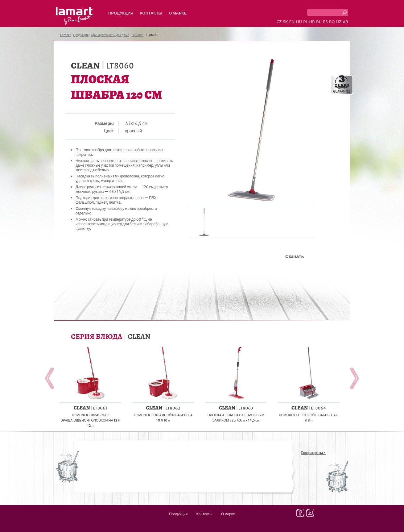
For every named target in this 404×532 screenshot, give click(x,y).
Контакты (151, 13)
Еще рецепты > (313, 453)
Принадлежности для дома (110, 35)
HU (299, 22)
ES (326, 22)
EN (292, 22)
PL (305, 22)
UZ (339, 22)
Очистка (138, 35)
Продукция (121, 13)
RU (319, 22)
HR (312, 22)
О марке (178, 13)
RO (332, 22)
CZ (279, 22)
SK (285, 22)
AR (345, 22)
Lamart (74, 16)
